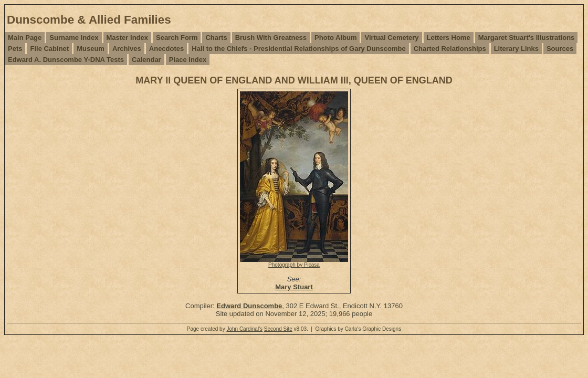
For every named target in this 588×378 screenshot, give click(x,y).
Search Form (177, 38)
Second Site (278, 329)
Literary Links (516, 49)
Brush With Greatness (271, 38)
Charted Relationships (450, 49)
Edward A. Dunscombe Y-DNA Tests (66, 60)
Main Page (25, 38)
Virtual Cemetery (391, 38)
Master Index (127, 38)
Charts (216, 38)
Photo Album (335, 38)
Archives (127, 49)
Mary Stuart (294, 287)
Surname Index (74, 38)
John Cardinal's (244, 329)
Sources (560, 49)
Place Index (188, 60)
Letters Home (449, 38)
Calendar (146, 60)
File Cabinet (49, 49)
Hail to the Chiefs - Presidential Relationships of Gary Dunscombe (298, 49)
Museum (91, 49)
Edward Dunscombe (249, 306)
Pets (15, 49)
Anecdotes (166, 49)
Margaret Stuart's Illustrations (527, 38)
